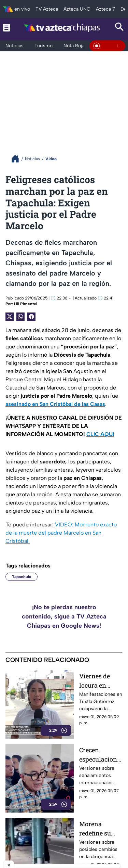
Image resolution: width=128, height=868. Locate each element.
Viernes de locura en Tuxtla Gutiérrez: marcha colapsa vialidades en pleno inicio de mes (101, 681)
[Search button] (119, 28)
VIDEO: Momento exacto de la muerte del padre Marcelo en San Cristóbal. (61, 533)
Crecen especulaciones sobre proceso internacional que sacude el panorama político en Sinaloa (100, 755)
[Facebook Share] (31, 317)
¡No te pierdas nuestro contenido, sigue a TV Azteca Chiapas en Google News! (64, 616)
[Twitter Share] (10, 317)
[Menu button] (6, 28)
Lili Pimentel (26, 304)
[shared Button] (20, 317)
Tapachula (22, 577)
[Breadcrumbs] (18, 159)
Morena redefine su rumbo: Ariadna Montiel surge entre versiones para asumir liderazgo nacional (101, 828)
